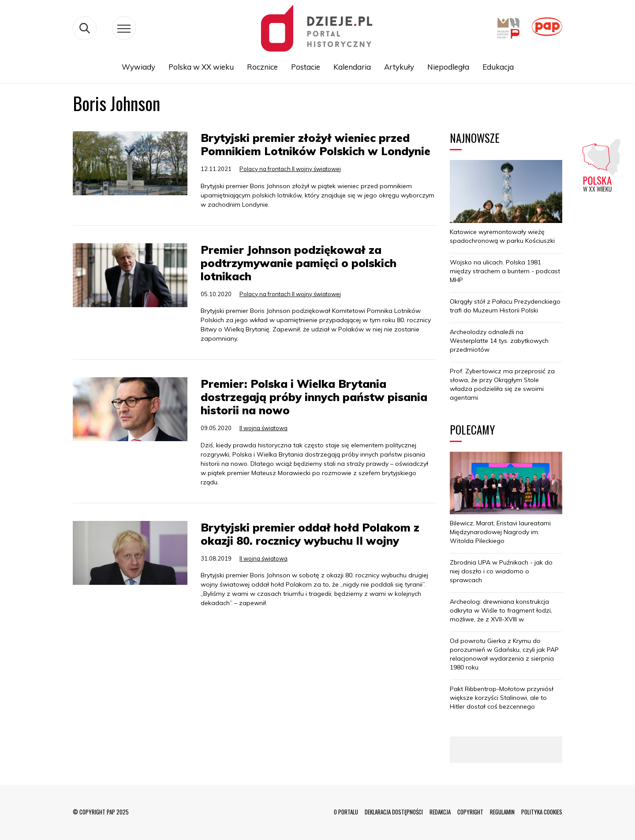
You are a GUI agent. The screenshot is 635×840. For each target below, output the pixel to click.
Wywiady (138, 67)
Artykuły (399, 67)
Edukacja (498, 67)
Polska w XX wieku (201, 67)
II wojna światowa (263, 428)
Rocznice (262, 67)
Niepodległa (448, 67)
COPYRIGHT (470, 812)
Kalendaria (352, 67)
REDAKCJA (440, 812)
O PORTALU (346, 812)
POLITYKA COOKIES (542, 812)
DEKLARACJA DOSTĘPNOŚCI (394, 812)
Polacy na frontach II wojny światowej (290, 169)
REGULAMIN (502, 812)
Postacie (306, 67)
